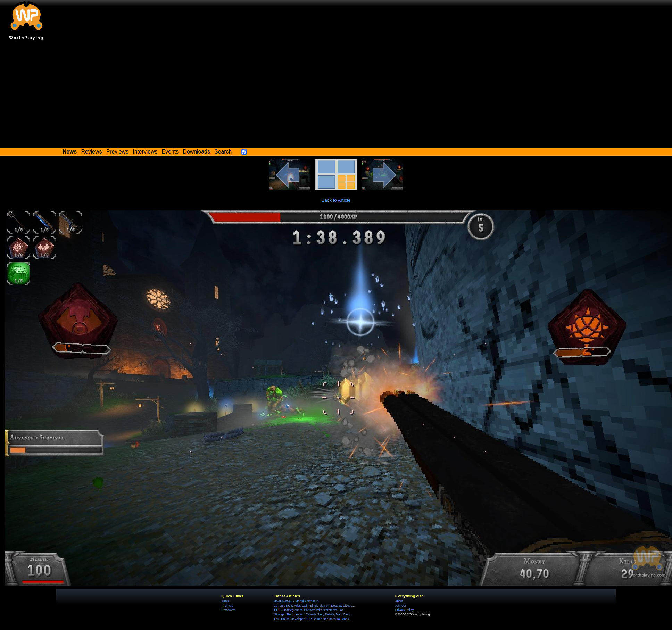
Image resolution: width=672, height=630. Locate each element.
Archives (227, 606)
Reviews (92, 152)
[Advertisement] (336, 96)
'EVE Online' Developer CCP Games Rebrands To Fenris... (313, 619)
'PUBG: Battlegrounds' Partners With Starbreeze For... (309, 610)
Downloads (197, 152)
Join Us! (401, 606)
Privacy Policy (404, 610)
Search (223, 152)
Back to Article (336, 200)
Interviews (145, 152)
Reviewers (229, 610)
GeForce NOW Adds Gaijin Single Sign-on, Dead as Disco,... (314, 606)
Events (170, 152)
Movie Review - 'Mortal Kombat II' (296, 601)
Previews (117, 152)
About (399, 601)
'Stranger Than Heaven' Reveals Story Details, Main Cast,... (313, 614)
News (225, 601)
